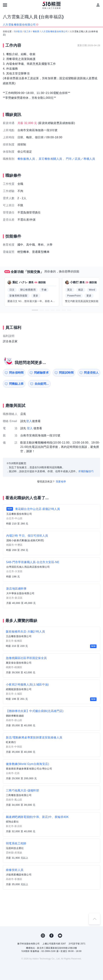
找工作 (27, 31)
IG (43, 936)
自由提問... (42, 384)
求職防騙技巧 (86, 471)
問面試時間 (66, 373)
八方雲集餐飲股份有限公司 (55, 31)
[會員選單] (98, 5)
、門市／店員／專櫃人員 (79, 159)
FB (51, 936)
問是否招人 (91, 373)
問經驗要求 (41, 373)
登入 (29, 421)
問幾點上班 (16, 384)
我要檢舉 (61, 482)
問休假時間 (16, 373)
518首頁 (18, 31)
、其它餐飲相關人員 (49, 159)
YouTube (60, 936)
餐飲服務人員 (26, 159)
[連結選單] (5, 5)
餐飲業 (36, 31)
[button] (35, 310)
